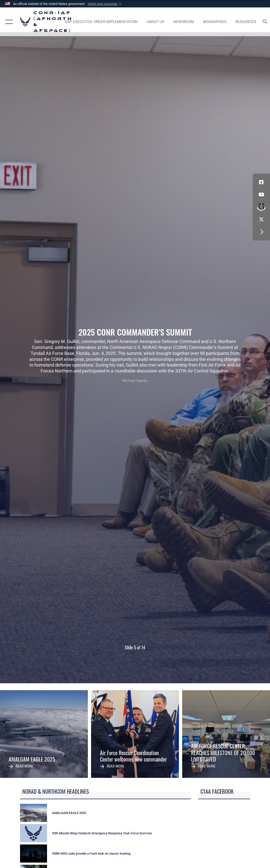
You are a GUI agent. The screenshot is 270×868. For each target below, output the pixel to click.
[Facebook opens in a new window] (261, 182)
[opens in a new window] (101, 22)
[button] (105, 4)
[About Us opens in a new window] (155, 22)
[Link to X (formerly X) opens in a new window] (261, 219)
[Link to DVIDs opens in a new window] (261, 207)
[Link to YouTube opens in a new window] (261, 195)
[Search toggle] (266, 22)
